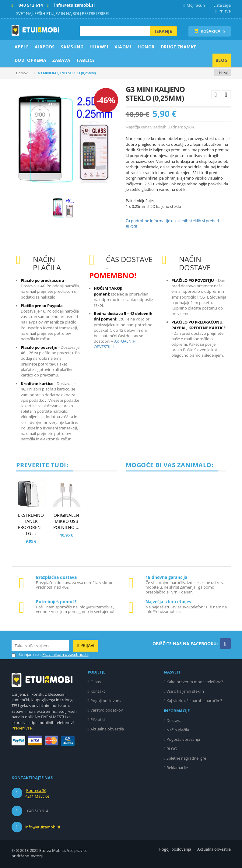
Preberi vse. (22, 728)
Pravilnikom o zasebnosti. (65, 654)
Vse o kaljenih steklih (185, 691)
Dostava (174, 720)
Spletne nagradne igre (186, 758)
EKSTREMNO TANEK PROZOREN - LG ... (31, 524)
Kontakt (98, 691)
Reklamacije (177, 768)
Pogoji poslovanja (106, 701)
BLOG (172, 749)
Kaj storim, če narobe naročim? (194, 701)
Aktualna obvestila (107, 729)
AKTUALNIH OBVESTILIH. (115, 344)
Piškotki (98, 719)
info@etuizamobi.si (43, 827)
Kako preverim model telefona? (195, 682)
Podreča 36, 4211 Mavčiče (37, 793)
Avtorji (37, 856)
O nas (96, 682)
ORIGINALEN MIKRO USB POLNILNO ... (66, 521)
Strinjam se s (26, 654)
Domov (22, 73)
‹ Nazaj (223, 73)
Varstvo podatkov (107, 710)
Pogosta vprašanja (183, 739)
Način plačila (178, 730)
